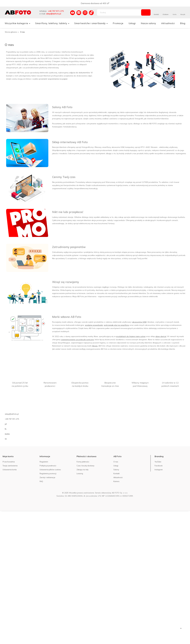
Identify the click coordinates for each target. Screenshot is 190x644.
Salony (116, 470)
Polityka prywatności (48, 466)
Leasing (80, 473)
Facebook (159, 466)
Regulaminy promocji (48, 473)
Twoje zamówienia (10, 466)
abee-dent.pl (161, 336)
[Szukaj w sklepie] (120, 12)
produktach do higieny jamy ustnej (131, 336)
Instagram (159, 470)
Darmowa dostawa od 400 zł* (95, 3)
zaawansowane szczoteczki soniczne (77, 340)
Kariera (116, 481)
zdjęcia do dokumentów (79, 73)
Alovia (95, 346)
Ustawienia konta (10, 470)
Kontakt (156, 14)
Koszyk (183, 14)
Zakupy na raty (83, 470)
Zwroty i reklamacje (47, 477)
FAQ (41, 481)
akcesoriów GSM (139, 322)
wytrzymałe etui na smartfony (116, 325)
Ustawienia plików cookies (50, 470)
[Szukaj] (146, 12)
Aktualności (118, 477)
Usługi (116, 466)
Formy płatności (83, 462)
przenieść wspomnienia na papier (53, 79)
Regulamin (44, 462)
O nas (116, 462)
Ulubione (165, 14)
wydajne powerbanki (94, 325)
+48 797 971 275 (56, 11)
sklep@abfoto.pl (54, 14)
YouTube (158, 462)
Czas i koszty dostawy (85, 466)
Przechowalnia (9, 462)
